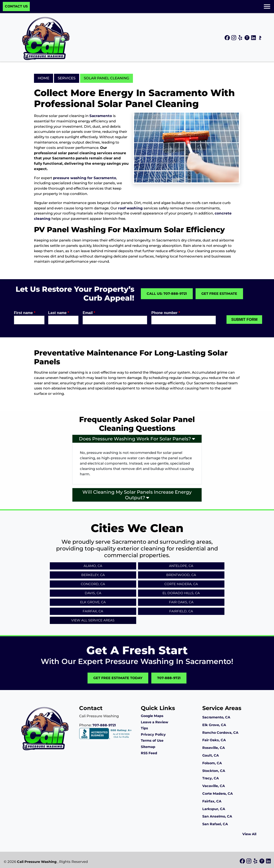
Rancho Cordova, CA (220, 733)
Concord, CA (93, 584)
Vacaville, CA (214, 786)
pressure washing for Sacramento (85, 178)
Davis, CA (93, 593)
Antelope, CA (181, 566)
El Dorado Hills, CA (181, 593)
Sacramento (101, 116)
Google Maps (152, 716)
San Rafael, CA (215, 824)
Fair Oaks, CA (181, 602)
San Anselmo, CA (217, 816)
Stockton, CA (214, 771)
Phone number (166, 313)
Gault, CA (211, 755)
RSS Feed (149, 753)
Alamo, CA (93, 566)
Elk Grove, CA (93, 602)
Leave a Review (154, 722)
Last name (59, 313)
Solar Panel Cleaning (107, 78)
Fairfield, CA (181, 611)
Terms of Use (152, 741)
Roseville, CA (214, 748)
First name (25, 313)
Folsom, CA (212, 763)
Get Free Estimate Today (118, 678)
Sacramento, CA (216, 717)
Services (67, 78)
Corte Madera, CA (181, 584)
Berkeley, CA (93, 575)
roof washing (130, 208)
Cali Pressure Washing (37, 862)
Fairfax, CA (93, 611)
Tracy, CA (211, 778)
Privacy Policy (153, 734)
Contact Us (16, 6)
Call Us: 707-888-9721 (167, 294)
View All (249, 834)
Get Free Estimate (219, 294)
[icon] (228, 38)
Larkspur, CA (214, 809)
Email (89, 313)
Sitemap (148, 747)
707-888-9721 (169, 678)
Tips (144, 728)
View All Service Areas (93, 620)
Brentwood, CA (181, 575)
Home (44, 78)
